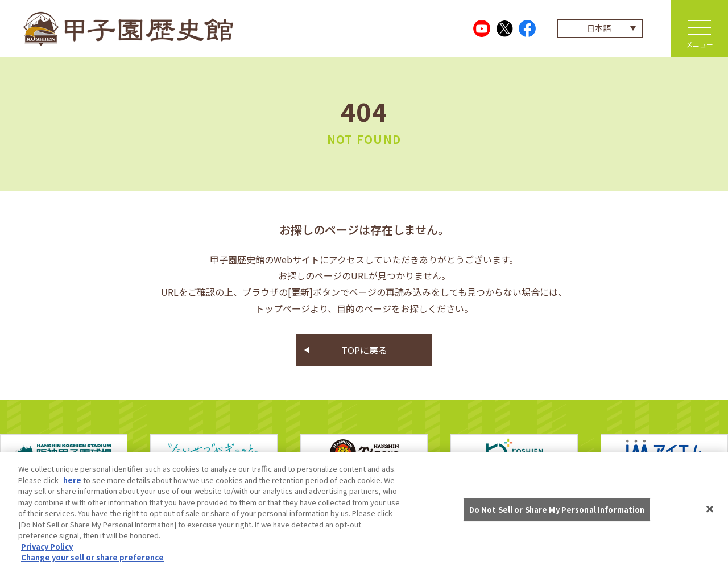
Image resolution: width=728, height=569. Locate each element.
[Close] (710, 510)
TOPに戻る (364, 350)
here (73, 481)
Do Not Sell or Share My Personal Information (557, 511)
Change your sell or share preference (92, 559)
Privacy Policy (47, 548)
